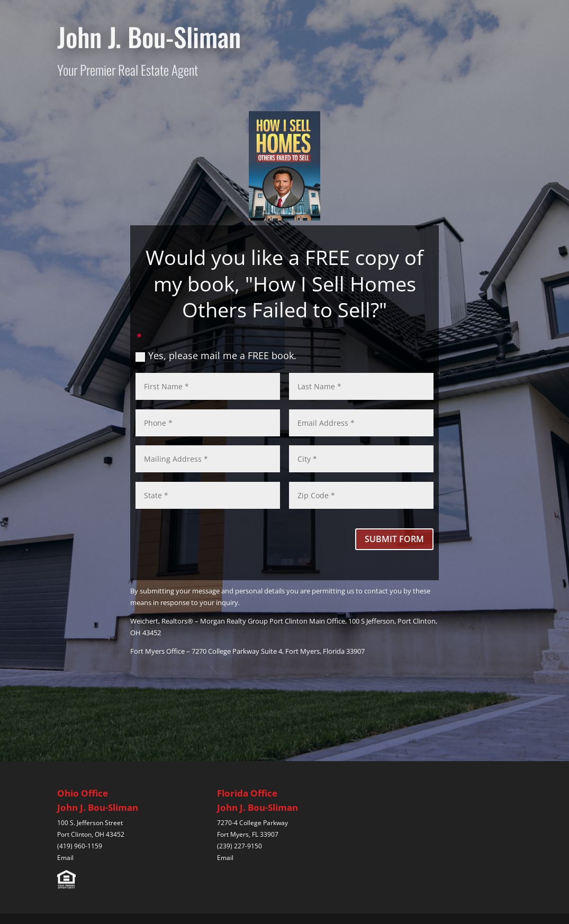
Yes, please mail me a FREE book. (216, 355)
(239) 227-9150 (240, 846)
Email (65, 858)
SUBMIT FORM (394, 539)
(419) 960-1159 (80, 846)
